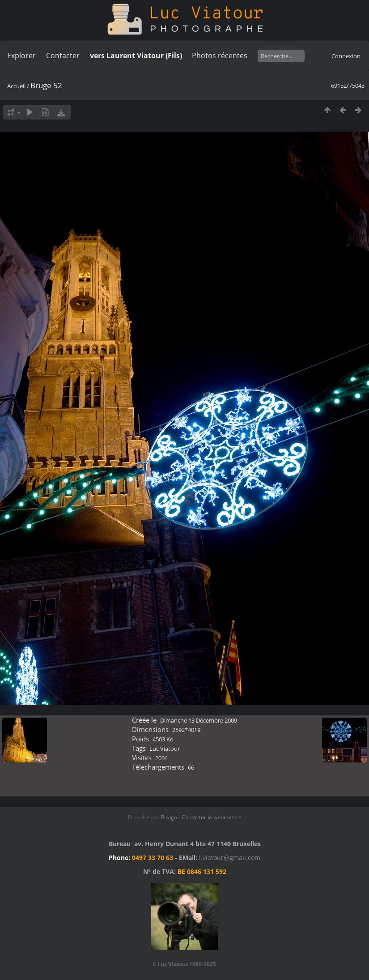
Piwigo (169, 817)
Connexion (346, 56)
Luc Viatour (165, 749)
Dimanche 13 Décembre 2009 (199, 720)
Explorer (21, 56)
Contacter (63, 56)
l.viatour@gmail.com (230, 858)
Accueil (16, 86)
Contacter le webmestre (212, 817)
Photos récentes (220, 56)
